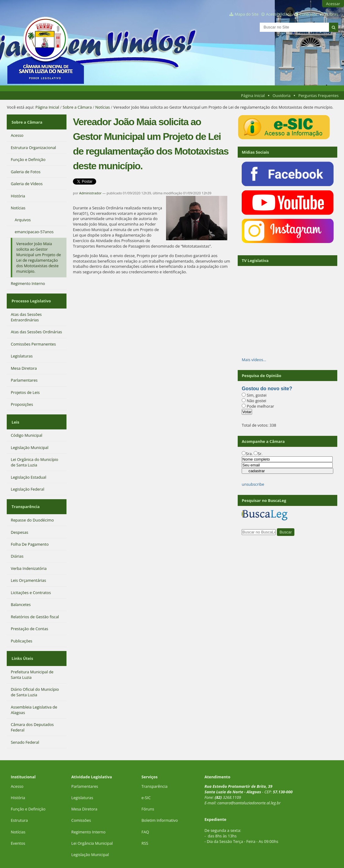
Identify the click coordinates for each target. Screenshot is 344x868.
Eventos (18, 824)
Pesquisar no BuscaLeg (264, 500)
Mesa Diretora (84, 789)
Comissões (81, 801)
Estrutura (19, 801)
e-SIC (146, 778)
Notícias (103, 107)
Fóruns (148, 789)
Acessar (333, 4)
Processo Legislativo (30, 295)
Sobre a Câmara (77, 107)
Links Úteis (21, 641)
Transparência (25, 493)
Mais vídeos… (254, 360)
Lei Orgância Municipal (92, 824)
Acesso (17, 767)
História (18, 778)
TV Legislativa (255, 260)
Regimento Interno (89, 812)
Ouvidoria (282, 95)
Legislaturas (82, 778)
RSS (145, 824)
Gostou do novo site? (267, 389)
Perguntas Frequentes (318, 95)
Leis (15, 412)
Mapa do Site (247, 14)
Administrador (91, 193)
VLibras (331, 14)
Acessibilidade (279, 14)
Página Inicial (253, 95)
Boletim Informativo (160, 801)
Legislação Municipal (90, 835)
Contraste (308, 14)
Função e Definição (28, 789)
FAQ (145, 812)
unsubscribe (253, 484)
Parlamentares (85, 767)
